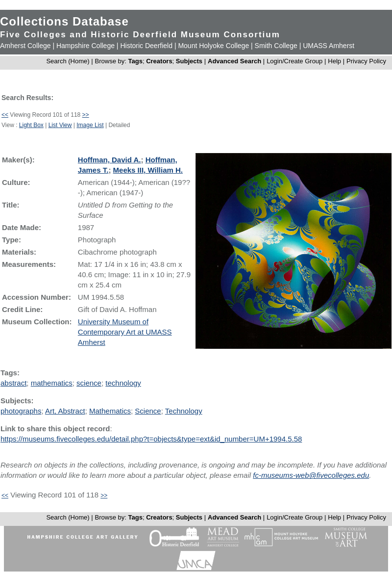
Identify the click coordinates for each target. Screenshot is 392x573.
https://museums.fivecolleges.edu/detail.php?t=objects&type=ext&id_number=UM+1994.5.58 (151, 439)
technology (123, 383)
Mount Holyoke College (213, 46)
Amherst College (25, 46)
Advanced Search (234, 61)
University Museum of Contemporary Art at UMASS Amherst (125, 332)
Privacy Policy (366, 61)
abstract (13, 383)
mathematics (52, 383)
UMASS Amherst (329, 46)
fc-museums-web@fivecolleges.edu (311, 475)
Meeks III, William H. (148, 170)
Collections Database (64, 21)
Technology (184, 411)
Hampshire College (86, 46)
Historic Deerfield (146, 46)
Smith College (276, 46)
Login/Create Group (295, 61)
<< (5, 115)
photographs (21, 411)
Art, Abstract (65, 411)
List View (60, 125)
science (89, 383)
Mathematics (110, 411)
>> (86, 115)
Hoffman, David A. (110, 160)
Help (334, 61)
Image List (90, 125)
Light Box (31, 125)
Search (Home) (68, 61)
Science (148, 411)
